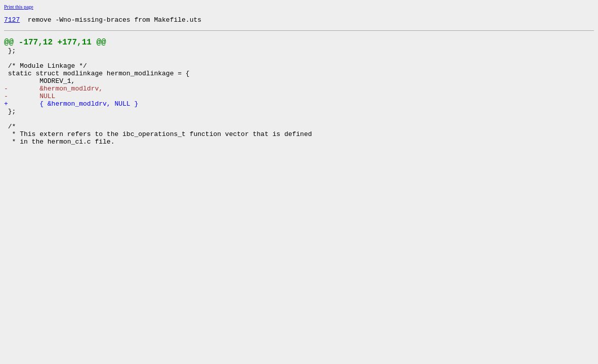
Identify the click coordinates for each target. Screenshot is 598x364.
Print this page (19, 7)
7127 (12, 21)
